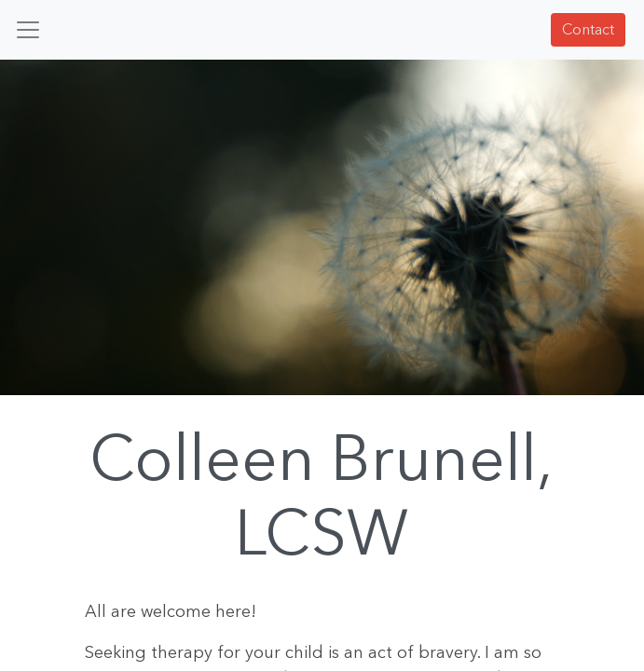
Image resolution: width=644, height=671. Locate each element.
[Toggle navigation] (28, 30)
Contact (588, 29)
